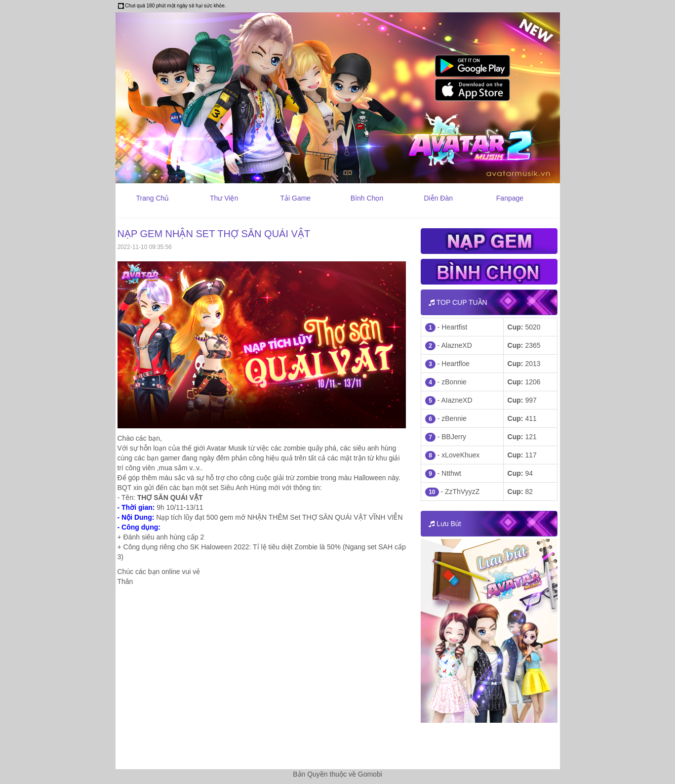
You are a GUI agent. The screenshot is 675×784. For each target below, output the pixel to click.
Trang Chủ (152, 198)
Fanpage (510, 198)
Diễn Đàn (438, 198)
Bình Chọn (367, 198)
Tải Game (295, 198)
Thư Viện (224, 198)
